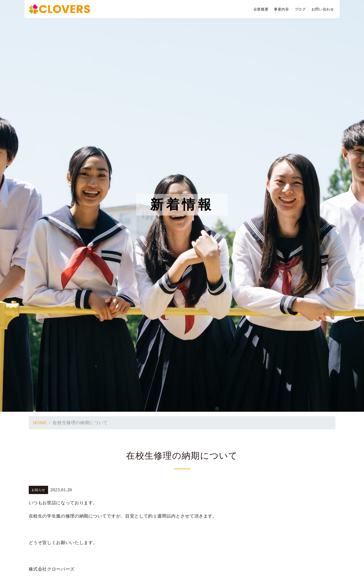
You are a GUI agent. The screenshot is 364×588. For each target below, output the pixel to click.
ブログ (300, 9)
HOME (40, 423)
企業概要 (261, 9)
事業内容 (281, 9)
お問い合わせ (323, 9)
